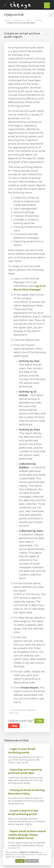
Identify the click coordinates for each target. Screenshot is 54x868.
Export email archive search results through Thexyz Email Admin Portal (27, 835)
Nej (14, 726)
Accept (20, 861)
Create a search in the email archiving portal (23, 812)
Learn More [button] (32, 861)
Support (7, 20)
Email (29, 20)
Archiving (38, 20)
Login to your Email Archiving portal (22, 751)
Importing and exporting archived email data (25, 771)
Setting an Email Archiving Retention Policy (26, 792)
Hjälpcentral (18, 20)
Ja (39, 721)
